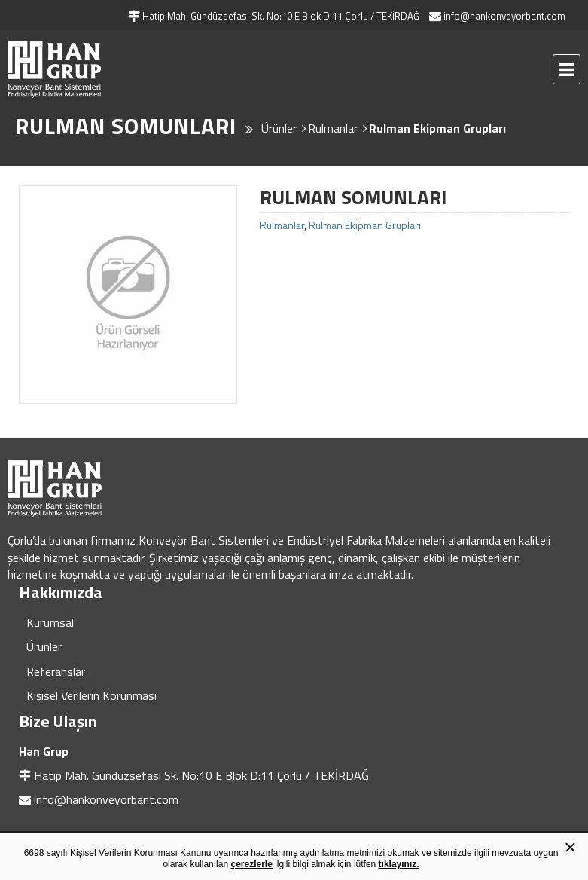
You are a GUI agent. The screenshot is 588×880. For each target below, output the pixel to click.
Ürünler (44, 646)
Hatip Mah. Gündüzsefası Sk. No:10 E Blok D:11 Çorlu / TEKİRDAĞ (201, 775)
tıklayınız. (399, 864)
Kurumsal (50, 622)
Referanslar (56, 671)
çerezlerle (251, 864)
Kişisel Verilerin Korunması (91, 695)
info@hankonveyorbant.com (106, 799)
